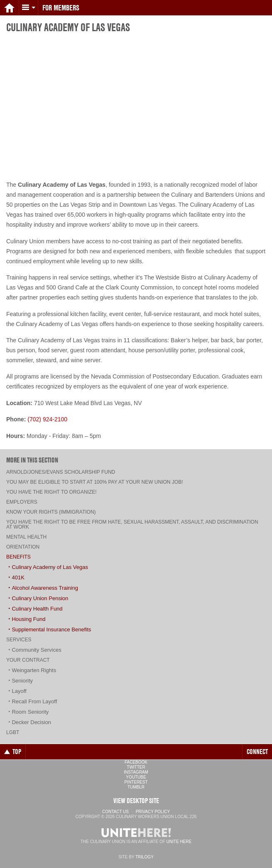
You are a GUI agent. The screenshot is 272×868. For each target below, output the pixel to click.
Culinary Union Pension (40, 598)
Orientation (23, 547)
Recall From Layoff (34, 701)
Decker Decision (31, 722)
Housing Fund (28, 619)
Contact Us (115, 812)
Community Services (36, 650)
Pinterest (136, 782)
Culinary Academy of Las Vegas (50, 567)
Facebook (136, 762)
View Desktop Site (136, 801)
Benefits (18, 557)
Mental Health (26, 537)
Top (13, 752)
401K (18, 577)
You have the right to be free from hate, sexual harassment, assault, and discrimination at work (132, 524)
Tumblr (136, 787)
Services (19, 640)
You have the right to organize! (51, 492)
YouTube (136, 777)
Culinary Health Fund (37, 609)
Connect (257, 752)
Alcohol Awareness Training (45, 588)
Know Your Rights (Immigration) (51, 512)
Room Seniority (30, 712)
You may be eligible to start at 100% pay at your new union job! (94, 482)
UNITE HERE (179, 842)
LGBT (13, 732)
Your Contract (28, 660)
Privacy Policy (153, 812)
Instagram (136, 772)
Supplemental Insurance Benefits (51, 629)
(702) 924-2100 (47, 419)
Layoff (19, 691)
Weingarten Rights (34, 670)
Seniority (22, 681)
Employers (22, 502)
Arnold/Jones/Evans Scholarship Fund (61, 472)
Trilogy (145, 857)
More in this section (32, 460)
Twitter (136, 767)
